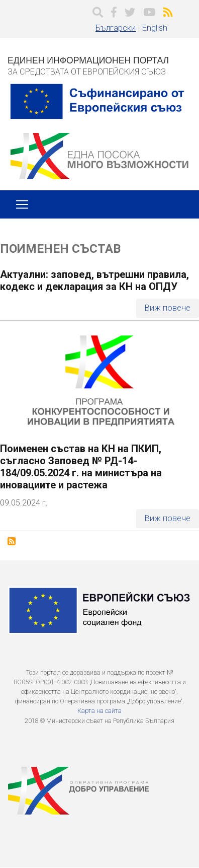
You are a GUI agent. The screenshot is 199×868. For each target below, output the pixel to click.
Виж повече (168, 308)
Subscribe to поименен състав (12, 541)
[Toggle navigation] (22, 204)
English (155, 28)
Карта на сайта (99, 711)
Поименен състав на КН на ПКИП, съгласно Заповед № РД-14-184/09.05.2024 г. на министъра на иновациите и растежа (81, 467)
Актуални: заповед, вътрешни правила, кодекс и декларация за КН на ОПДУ (94, 280)
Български (116, 28)
